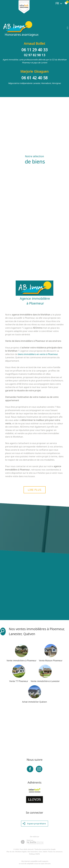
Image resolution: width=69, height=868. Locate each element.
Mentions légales (21, 852)
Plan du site (11, 852)
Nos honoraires (33, 852)
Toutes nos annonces (55, 852)
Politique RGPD (34, 854)
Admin (45, 852)
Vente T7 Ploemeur (19, 681)
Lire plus (35, 490)
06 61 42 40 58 (35, 78)
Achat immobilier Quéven (34, 702)
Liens (40, 852)
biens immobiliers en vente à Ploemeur (38, 354)
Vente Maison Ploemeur (51, 661)
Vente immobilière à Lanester (45, 681)
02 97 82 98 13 (35, 55)
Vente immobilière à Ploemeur (21, 661)
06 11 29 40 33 (35, 50)
